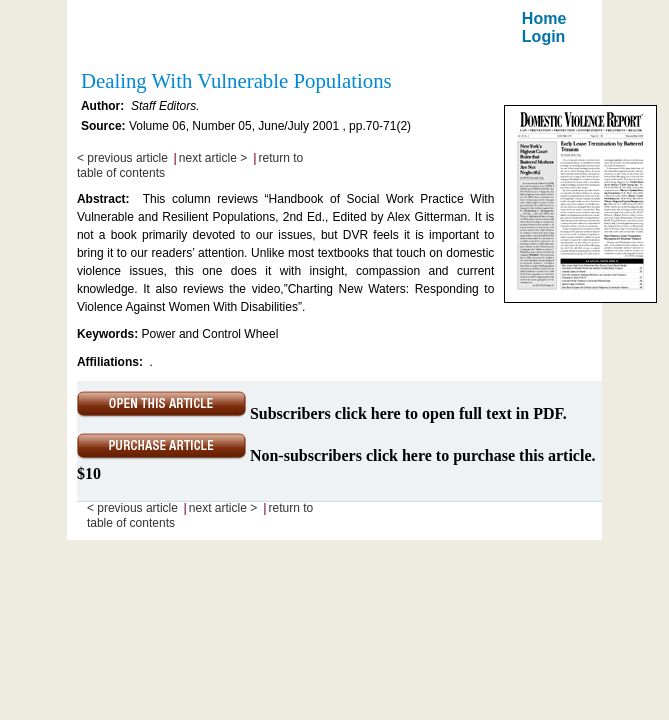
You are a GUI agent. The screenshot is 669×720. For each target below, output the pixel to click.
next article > (213, 158)
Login (544, 36)
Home (544, 18)
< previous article (122, 158)
